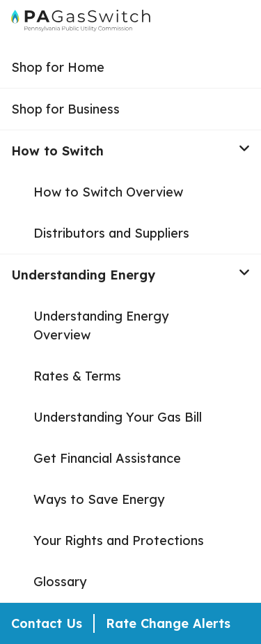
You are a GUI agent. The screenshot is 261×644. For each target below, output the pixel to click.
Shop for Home (58, 67)
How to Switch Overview (108, 192)
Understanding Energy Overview (101, 325)
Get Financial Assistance (107, 458)
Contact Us (47, 623)
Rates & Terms (77, 376)
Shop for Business (65, 109)
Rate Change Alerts (168, 623)
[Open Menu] (244, 24)
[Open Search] (218, 24)
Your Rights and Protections (119, 540)
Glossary (60, 582)
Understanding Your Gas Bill (118, 417)
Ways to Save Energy (99, 499)
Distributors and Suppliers (111, 233)
